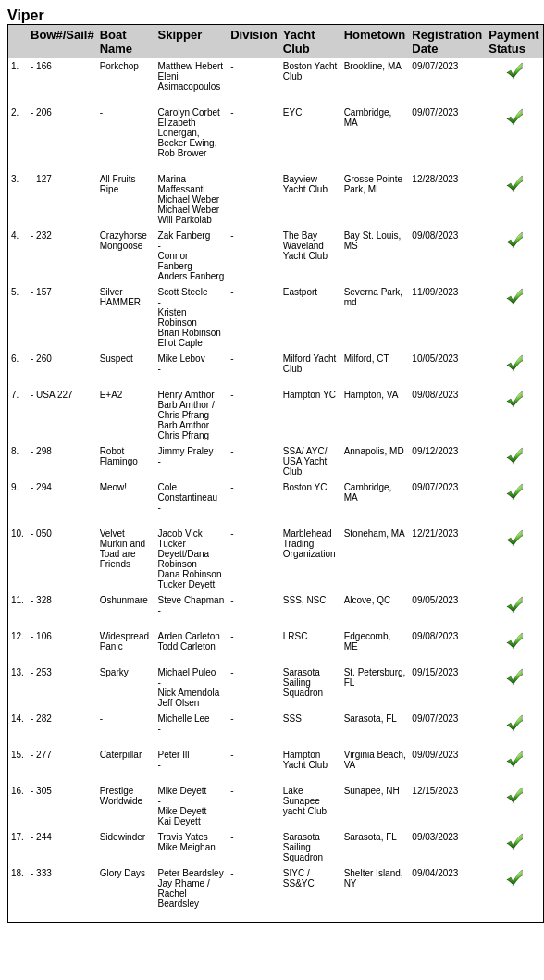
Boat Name (116, 42)
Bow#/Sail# (62, 35)
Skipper (180, 35)
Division (254, 35)
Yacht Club (299, 42)
